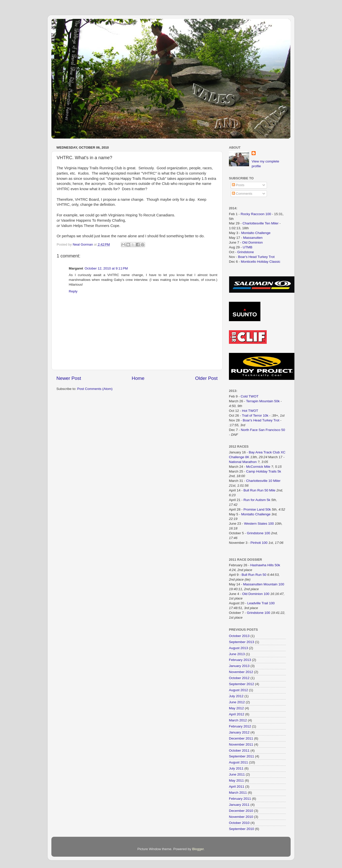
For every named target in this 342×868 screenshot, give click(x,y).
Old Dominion (253, 242)
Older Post (206, 378)
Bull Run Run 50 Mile (260, 490)
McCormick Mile (258, 467)
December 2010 (241, 811)
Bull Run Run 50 (254, 575)
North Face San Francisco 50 (263, 430)
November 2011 (241, 744)
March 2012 (238, 720)
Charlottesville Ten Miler (261, 223)
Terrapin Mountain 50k (263, 401)
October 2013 (239, 636)
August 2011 (238, 762)
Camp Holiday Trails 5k (264, 471)
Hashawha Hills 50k (265, 565)
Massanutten (253, 238)
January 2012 (239, 732)
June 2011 (237, 774)
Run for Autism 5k (257, 500)
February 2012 (240, 726)
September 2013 (242, 642)
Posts (238, 185)
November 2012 (241, 672)
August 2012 (238, 690)
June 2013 (237, 654)
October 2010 (239, 823)
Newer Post (69, 378)
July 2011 (236, 768)
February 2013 (240, 660)
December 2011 (241, 738)
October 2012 (239, 678)
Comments (242, 194)
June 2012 (237, 702)
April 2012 (237, 714)
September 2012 (242, 684)
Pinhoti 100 (259, 543)
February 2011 (240, 799)
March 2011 (238, 793)
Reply (73, 291)
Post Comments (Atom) (95, 389)
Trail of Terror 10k (255, 415)
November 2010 (241, 817)
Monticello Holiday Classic (261, 262)
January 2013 (239, 666)
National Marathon (243, 462)
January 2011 (239, 805)
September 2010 (242, 829)
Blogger (198, 849)
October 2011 (239, 750)
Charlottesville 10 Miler (263, 481)
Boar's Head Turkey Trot (256, 257)
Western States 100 (259, 524)
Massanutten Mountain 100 (264, 584)
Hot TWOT (250, 411)
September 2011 (242, 756)
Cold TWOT (250, 396)
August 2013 (238, 648)
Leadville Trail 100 (261, 603)
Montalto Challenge (256, 233)
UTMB (248, 247)
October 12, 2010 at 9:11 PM (106, 268)
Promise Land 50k (257, 509)
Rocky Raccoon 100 (256, 214)
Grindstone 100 (258, 533)
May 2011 (236, 780)
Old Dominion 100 (256, 594)
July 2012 (236, 696)
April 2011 (237, 787)
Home (138, 378)
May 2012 (236, 708)
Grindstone (246, 252)
